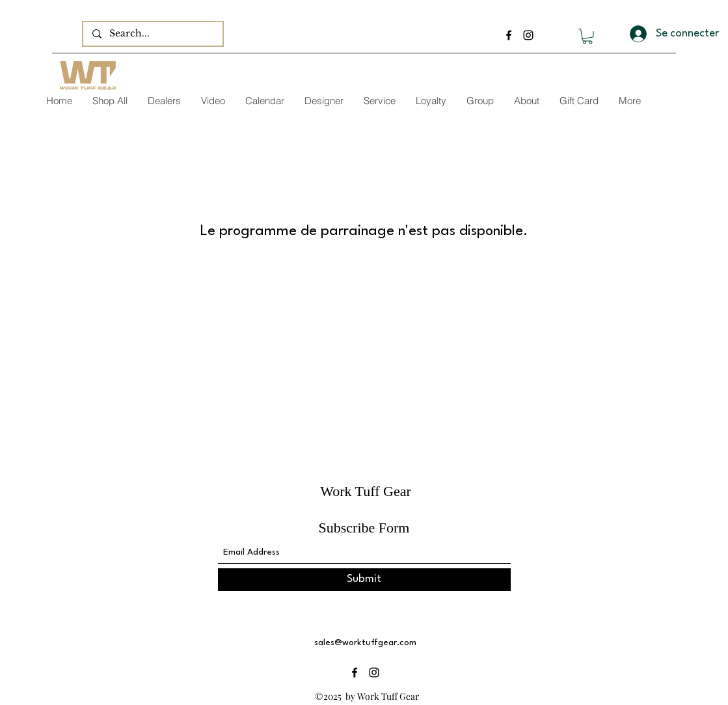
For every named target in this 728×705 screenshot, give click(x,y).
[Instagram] (528, 35)
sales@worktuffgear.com (365, 643)
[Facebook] (509, 35)
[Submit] (364, 580)
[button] (587, 36)
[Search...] (152, 34)
